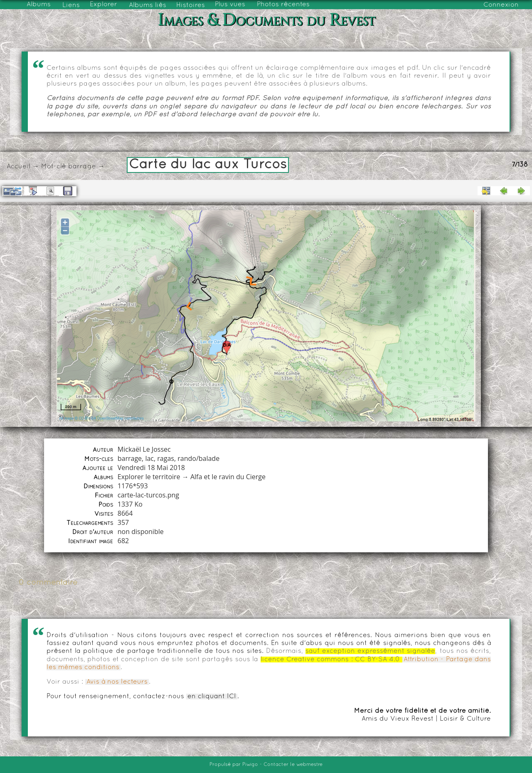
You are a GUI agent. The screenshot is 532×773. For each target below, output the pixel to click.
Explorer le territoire (149, 477)
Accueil (18, 167)
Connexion (501, 5)
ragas (166, 458)
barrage (82, 167)
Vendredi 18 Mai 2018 (151, 468)
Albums (39, 5)
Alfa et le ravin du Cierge (228, 477)
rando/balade (198, 458)
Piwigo (250, 765)
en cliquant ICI (212, 697)
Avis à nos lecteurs (117, 682)
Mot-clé (54, 167)
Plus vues (230, 5)
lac (149, 458)
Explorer (103, 5)
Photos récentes (283, 5)
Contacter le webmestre (293, 765)
